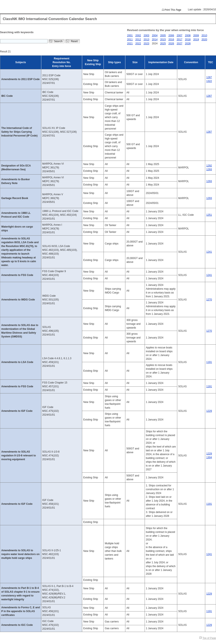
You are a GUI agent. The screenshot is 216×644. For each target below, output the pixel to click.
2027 (179, 44)
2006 (171, 35)
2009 (196, 35)
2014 (155, 40)
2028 (188, 44)
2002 (138, 35)
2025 (163, 44)
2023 (146, 44)
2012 (138, 40)
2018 (188, 40)
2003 (146, 35)
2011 (130, 40)
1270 (209, 300)
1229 (209, 411)
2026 (171, 44)
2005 (163, 35)
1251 (209, 215)
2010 (204, 35)
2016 (171, 40)
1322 (209, 81)
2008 (188, 35)
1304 (209, 457)
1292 (209, 166)
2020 (204, 40)
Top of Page (209, 638)
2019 (196, 40)
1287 (209, 77)
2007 (179, 35)
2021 (130, 44)
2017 (179, 40)
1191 (209, 362)
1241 (209, 252)
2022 (138, 44)
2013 (146, 40)
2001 (130, 35)
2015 (163, 40)
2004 (155, 35)
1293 (209, 169)
